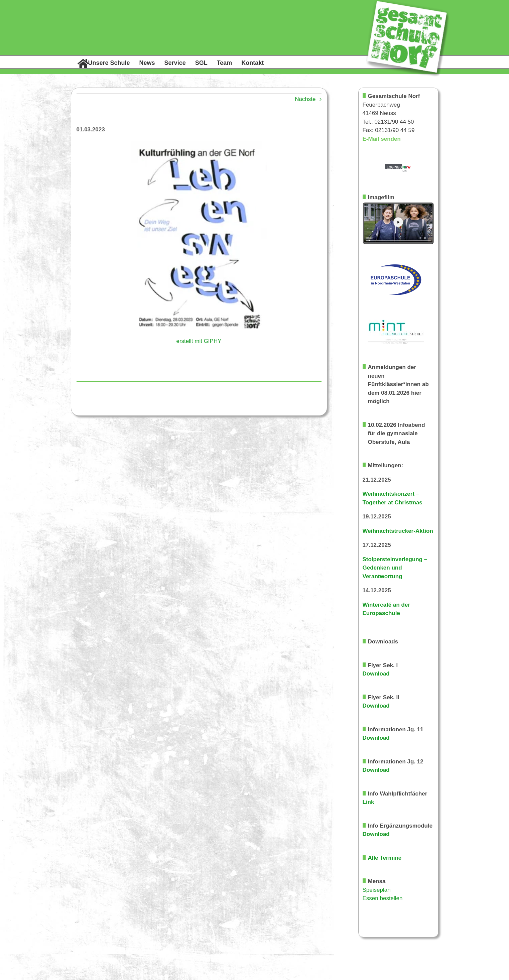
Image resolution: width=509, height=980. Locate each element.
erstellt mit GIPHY (199, 341)
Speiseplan (377, 890)
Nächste (305, 99)
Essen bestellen (383, 898)
